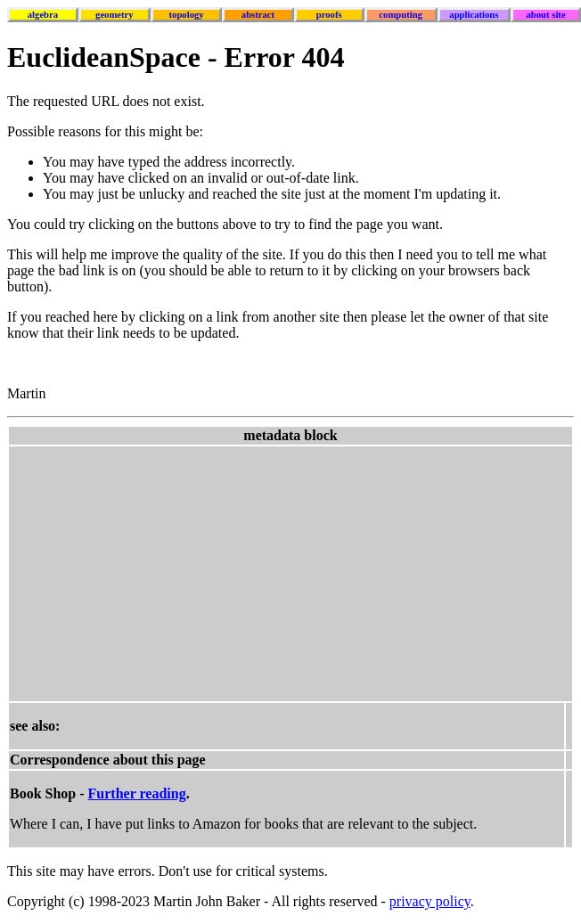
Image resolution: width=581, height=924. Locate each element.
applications (474, 15)
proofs (329, 15)
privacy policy (430, 901)
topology (187, 15)
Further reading (137, 793)
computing (401, 15)
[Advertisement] (282, 572)
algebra (43, 15)
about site (546, 15)
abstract (258, 15)
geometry (115, 15)
